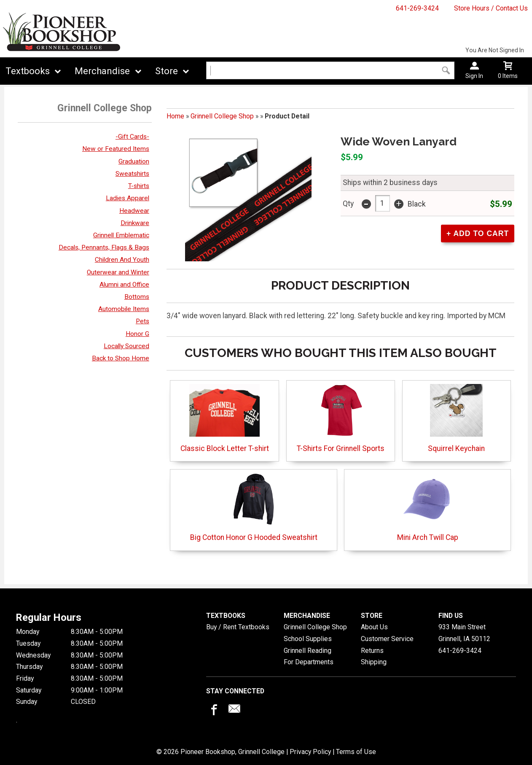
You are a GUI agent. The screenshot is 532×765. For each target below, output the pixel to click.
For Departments (309, 662)
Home (175, 116)
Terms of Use (356, 752)
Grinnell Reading (308, 651)
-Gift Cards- (132, 137)
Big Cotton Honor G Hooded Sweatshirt (254, 507)
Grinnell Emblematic (121, 235)
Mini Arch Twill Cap (428, 507)
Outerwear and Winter (118, 272)
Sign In (474, 76)
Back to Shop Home (121, 358)
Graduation (134, 161)
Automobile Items (124, 309)
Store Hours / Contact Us (491, 8)
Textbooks (28, 71)
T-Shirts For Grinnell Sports (341, 418)
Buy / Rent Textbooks (238, 627)
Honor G (137, 334)
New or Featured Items (116, 149)
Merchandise (102, 71)
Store (167, 71)
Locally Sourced (126, 346)
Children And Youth (122, 260)
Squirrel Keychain (456, 418)
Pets (142, 321)
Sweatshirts (132, 174)
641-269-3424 (417, 8)
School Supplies (308, 639)
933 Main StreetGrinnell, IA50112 (464, 633)
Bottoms (137, 297)
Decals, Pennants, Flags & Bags (104, 247)
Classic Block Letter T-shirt (225, 418)
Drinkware (135, 223)
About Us (374, 627)
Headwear (134, 211)
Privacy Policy (310, 752)
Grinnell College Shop (222, 116)
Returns (372, 651)
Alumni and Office (124, 285)
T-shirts (139, 186)
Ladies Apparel (128, 198)
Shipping (374, 662)
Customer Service (387, 639)
